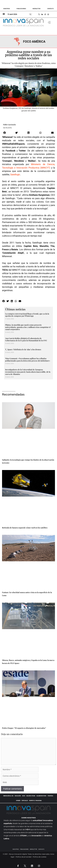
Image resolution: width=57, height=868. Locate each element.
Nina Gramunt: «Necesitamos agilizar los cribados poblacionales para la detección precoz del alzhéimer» (28, 360)
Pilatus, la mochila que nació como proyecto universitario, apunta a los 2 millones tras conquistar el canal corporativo (28, 327)
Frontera (50, 796)
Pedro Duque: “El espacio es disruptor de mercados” (24, 728)
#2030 (24, 796)
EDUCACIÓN (18, 796)
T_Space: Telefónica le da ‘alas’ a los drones (23, 349)
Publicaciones (21, 9)
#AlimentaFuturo (41, 796)
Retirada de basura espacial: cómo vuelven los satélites (25, 528)
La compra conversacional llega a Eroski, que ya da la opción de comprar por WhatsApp (27, 315)
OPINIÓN (18, 801)
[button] (31, 14)
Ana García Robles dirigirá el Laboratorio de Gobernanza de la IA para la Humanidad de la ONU (26, 339)
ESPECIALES (25, 801)
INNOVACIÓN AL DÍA (8, 796)
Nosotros (7, 9)
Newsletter (37, 9)
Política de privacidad (24, 857)
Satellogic (15, 175)
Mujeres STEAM (31, 796)
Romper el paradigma (35, 801)
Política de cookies (40, 857)
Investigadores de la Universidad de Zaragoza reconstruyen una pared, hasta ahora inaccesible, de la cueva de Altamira (28, 372)
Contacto (50, 9)
